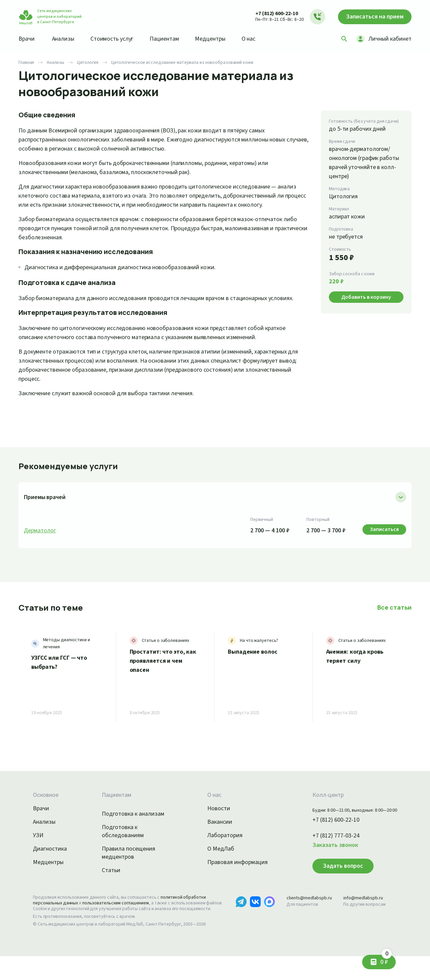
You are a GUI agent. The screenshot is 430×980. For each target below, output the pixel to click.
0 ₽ (385, 960)
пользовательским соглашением (122, 921)
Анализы (65, 39)
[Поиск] (342, 39)
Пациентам (171, 39)
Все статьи (395, 625)
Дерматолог (40, 549)
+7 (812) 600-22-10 (270, 13)
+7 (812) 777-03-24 (329, 854)
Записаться (372, 17)
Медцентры (219, 39)
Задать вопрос (333, 884)
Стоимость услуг (117, 39)
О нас (260, 39)
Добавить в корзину (366, 297)
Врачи (27, 39)
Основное (47, 813)
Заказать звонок (327, 863)
